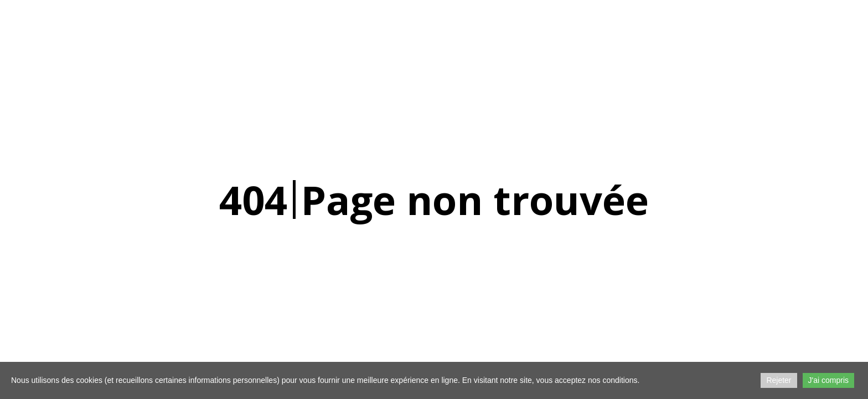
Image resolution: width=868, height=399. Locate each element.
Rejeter (779, 380)
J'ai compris (828, 380)
